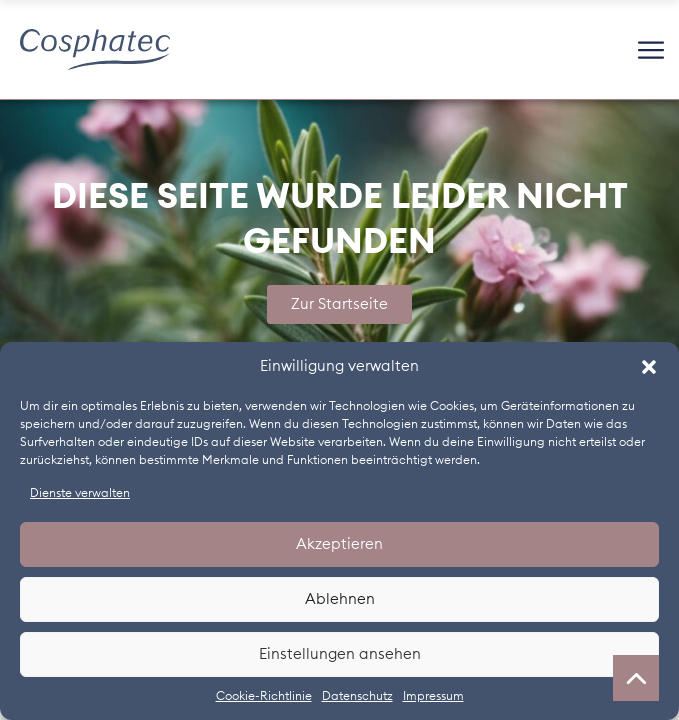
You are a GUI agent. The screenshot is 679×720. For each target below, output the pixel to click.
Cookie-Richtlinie (264, 696)
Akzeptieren (339, 544)
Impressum (433, 696)
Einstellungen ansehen (340, 654)
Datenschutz (357, 696)
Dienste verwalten (80, 493)
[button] (649, 367)
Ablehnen (340, 599)
